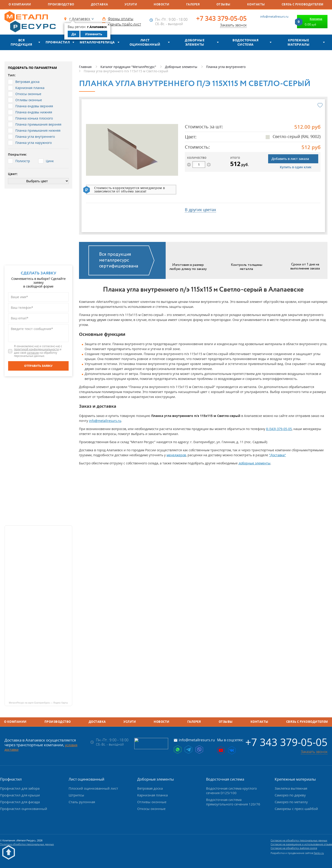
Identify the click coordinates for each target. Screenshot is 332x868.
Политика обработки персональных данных (27, 844)
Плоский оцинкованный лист (93, 788)
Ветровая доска (150, 788)
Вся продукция (21, 42)
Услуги (131, 4)
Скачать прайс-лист (124, 24)
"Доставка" (277, 455)
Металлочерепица (97, 42)
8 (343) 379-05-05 (279, 429)
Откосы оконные (151, 809)
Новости (161, 4)
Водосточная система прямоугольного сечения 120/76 (233, 802)
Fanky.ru (319, 853)
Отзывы (223, 4)
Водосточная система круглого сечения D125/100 (231, 791)
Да (74, 34)
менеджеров (176, 455)
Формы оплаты (121, 19)
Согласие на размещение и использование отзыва (301, 844)
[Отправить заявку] (38, 366)
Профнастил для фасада (20, 802)
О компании (20, 4)
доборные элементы (254, 463)
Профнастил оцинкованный (24, 809)
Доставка (100, 4)
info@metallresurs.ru (274, 16)
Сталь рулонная (82, 802)
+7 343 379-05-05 (221, 19)
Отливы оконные (152, 802)
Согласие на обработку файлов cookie (294, 848)
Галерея (193, 4)
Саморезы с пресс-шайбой (296, 809)
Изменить (94, 34)
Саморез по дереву (290, 795)
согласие (33, 353)
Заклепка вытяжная (291, 788)
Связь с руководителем (303, 4)
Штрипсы (76, 795)
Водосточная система (245, 42)
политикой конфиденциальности (36, 349)
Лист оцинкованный (145, 42)
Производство (61, 4)
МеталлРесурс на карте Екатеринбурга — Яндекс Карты (38, 703)
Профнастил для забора (20, 788)
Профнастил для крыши (20, 795)
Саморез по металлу (291, 802)
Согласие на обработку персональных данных (299, 840)
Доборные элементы (195, 42)
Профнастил (58, 42)
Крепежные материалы (298, 42)
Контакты (256, 4)
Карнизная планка (152, 795)
